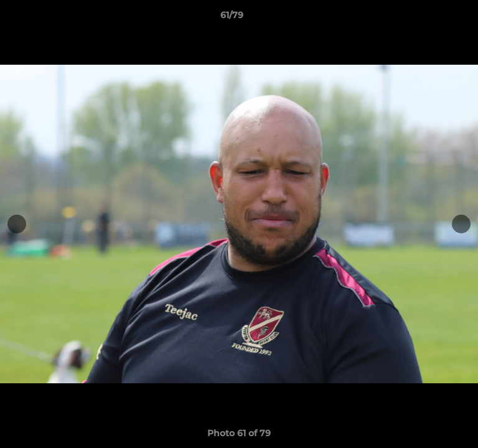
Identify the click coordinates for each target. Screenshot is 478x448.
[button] (433, 18)
